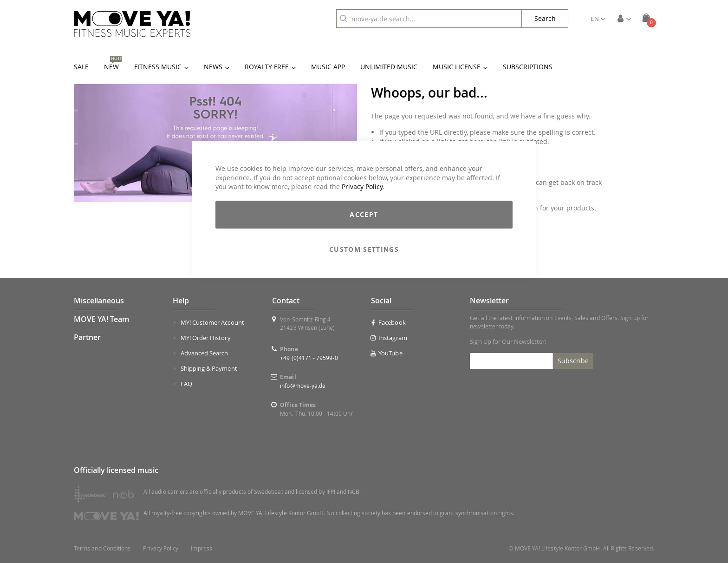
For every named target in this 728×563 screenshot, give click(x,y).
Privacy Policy (362, 187)
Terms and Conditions (102, 548)
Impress (201, 548)
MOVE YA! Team (101, 319)
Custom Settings (364, 249)
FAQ (186, 384)
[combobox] (429, 19)
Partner (87, 337)
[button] (598, 19)
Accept (364, 214)
